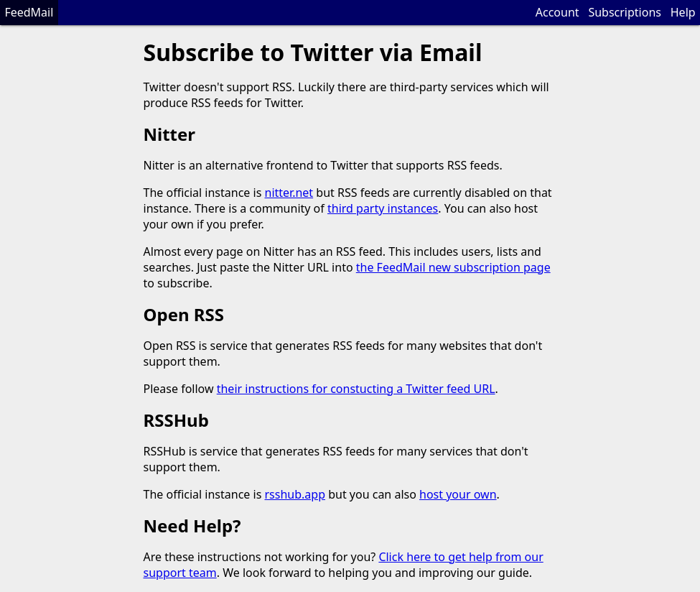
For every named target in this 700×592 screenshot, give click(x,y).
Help (683, 12)
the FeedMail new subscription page (453, 267)
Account (557, 12)
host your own (458, 494)
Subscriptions (625, 12)
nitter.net (289, 193)
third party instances (383, 208)
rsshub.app (295, 494)
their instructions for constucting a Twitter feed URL (356, 389)
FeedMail (29, 12)
